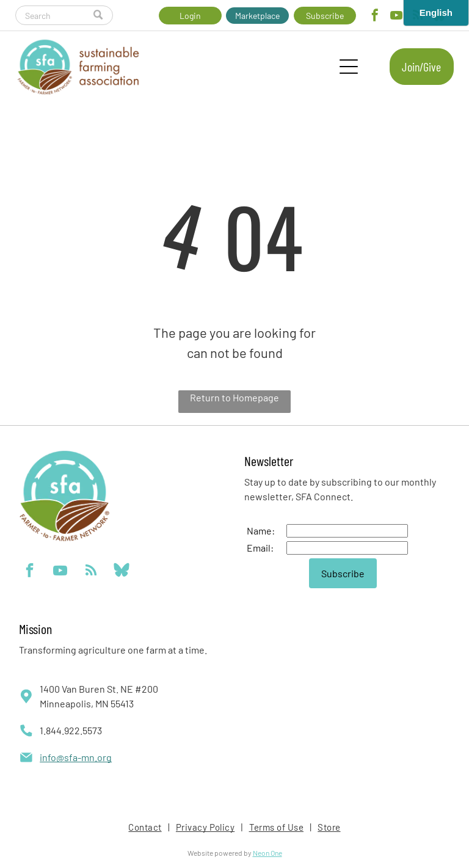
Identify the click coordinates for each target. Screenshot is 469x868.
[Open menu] (349, 67)
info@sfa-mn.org (76, 757)
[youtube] (396, 17)
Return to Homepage (234, 397)
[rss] (91, 572)
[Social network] (121, 572)
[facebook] (375, 17)
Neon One (267, 853)
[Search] (64, 15)
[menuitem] (146, 827)
